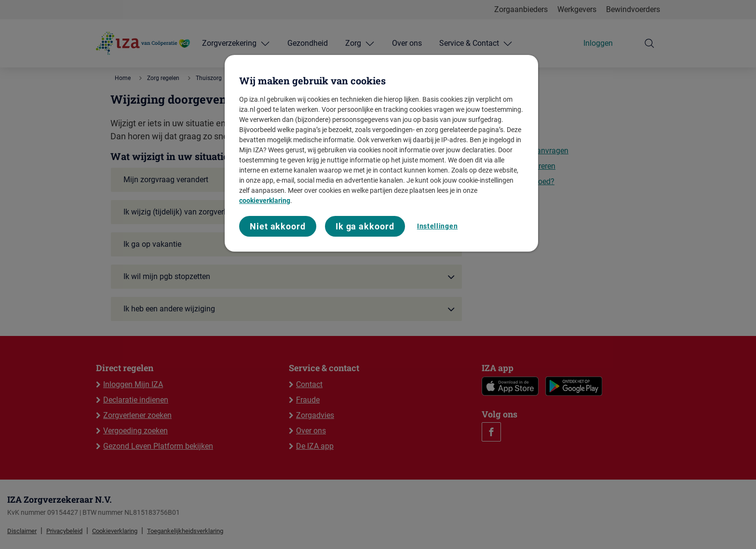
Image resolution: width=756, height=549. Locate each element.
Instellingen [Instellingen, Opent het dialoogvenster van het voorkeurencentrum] (437, 226)
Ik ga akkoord (365, 226)
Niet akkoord (278, 226)
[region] (381, 154)
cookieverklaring (265, 201)
